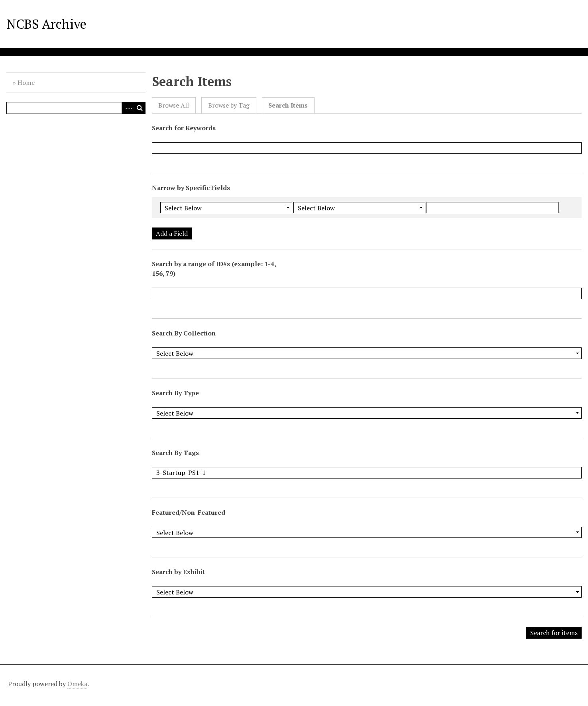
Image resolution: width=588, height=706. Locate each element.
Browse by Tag (229, 105)
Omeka (77, 684)
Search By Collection (184, 333)
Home (26, 82)
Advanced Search (128, 108)
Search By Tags (175, 453)
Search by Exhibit (178, 572)
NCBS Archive (46, 24)
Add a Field (172, 233)
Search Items (288, 105)
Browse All (174, 105)
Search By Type (175, 393)
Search (140, 108)
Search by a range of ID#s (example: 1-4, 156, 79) (214, 269)
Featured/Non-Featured (189, 512)
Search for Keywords (184, 128)
